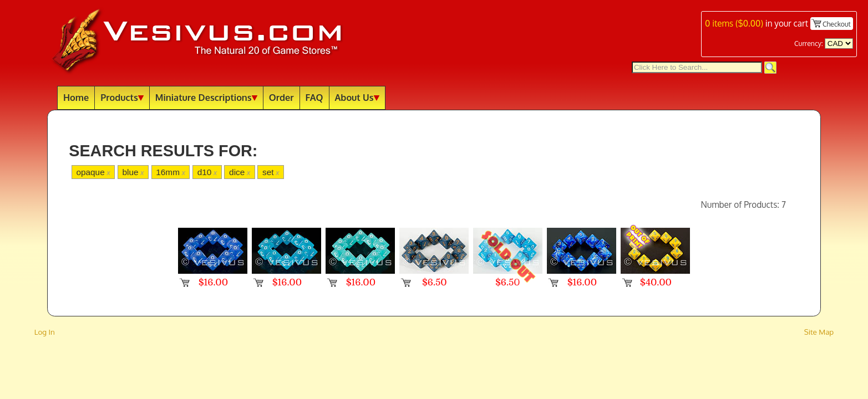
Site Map (819, 332)
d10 (207, 172)
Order (281, 97)
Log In (45, 332)
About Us (357, 97)
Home (76, 97)
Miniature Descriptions (206, 97)
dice (240, 172)
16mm (171, 172)
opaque (93, 172)
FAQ (314, 97)
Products (122, 97)
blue (133, 172)
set (271, 172)
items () (734, 23)
